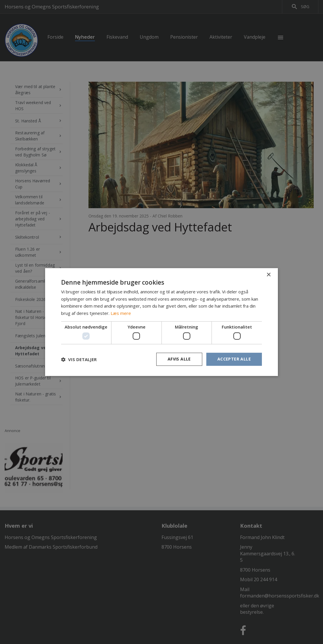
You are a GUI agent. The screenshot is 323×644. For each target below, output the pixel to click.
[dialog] (161, 322)
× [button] (268, 275)
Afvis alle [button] (179, 359)
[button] (79, 359)
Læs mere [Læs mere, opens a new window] (121, 313)
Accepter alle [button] (234, 359)
